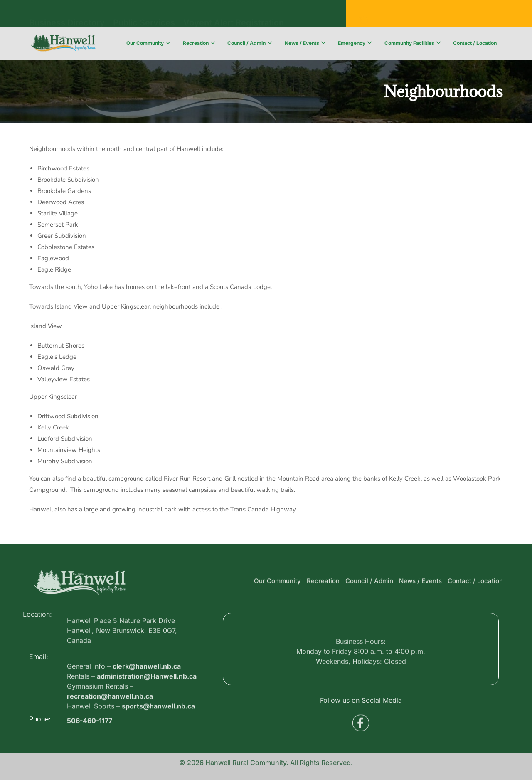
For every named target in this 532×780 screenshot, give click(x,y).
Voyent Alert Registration (234, 15)
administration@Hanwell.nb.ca (147, 707)
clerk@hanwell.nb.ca (147, 697)
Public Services (144, 15)
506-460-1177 (90, 726)
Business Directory (67, 15)
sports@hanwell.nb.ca (158, 737)
